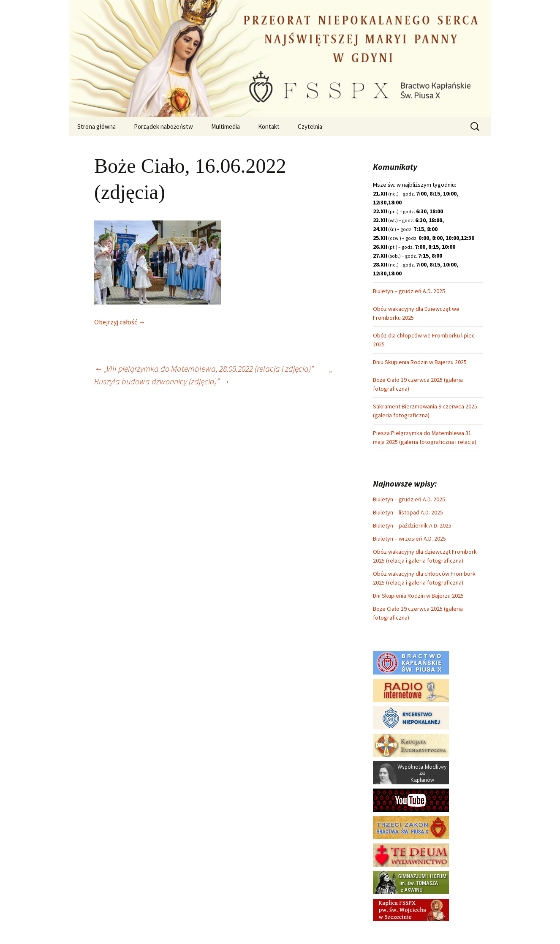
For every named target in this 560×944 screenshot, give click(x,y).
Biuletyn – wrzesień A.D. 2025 (409, 539)
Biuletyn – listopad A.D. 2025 (408, 512)
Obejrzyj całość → (120, 322)
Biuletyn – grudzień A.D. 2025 (409, 291)
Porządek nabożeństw (163, 127)
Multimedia (226, 127)
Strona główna (97, 127)
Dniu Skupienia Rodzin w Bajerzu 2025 (420, 362)
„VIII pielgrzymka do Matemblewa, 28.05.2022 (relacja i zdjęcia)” (204, 369)
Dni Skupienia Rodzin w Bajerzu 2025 (418, 596)
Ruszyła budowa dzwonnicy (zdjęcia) (155, 381)
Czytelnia (310, 127)
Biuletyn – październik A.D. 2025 (412, 525)
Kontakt (269, 127)
